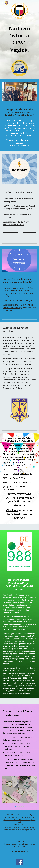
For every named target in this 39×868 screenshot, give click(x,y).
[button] (2, 3)
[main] (20, 39)
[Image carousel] (20, 792)
